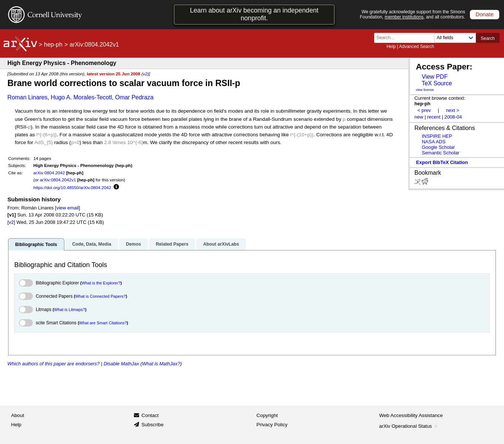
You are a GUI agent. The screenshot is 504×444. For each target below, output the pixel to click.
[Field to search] (455, 38)
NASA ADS (434, 142)
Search (488, 38)
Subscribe (152, 425)
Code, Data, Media (92, 244)
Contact (150, 415)
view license (425, 90)
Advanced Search (417, 47)
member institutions (404, 17)
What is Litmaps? (70, 310)
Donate (485, 14)
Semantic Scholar (441, 153)
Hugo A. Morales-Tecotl (81, 97)
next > (453, 110)
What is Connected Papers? (100, 296)
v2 (145, 74)
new (419, 117)
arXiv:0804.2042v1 (58, 180)
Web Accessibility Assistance (411, 415)
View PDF (434, 77)
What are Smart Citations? (103, 323)
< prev (424, 110)
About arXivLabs (221, 244)
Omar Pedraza (134, 97)
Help (391, 47)
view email (67, 208)
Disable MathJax (121, 364)
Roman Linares (28, 97)
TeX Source (437, 83)
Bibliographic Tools (36, 245)
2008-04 (453, 117)
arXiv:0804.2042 (49, 173)
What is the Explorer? (101, 283)
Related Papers (172, 244)
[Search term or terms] (406, 38)
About (18, 415)
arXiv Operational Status (409, 426)
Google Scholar (438, 147)
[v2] (11, 222)
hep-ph (53, 45)
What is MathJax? (161, 364)
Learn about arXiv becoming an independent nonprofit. (254, 14)
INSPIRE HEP (437, 136)
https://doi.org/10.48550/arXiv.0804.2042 (72, 187)
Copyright (267, 415)
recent (434, 117)
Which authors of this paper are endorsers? (53, 364)
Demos (133, 244)
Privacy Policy (272, 425)
